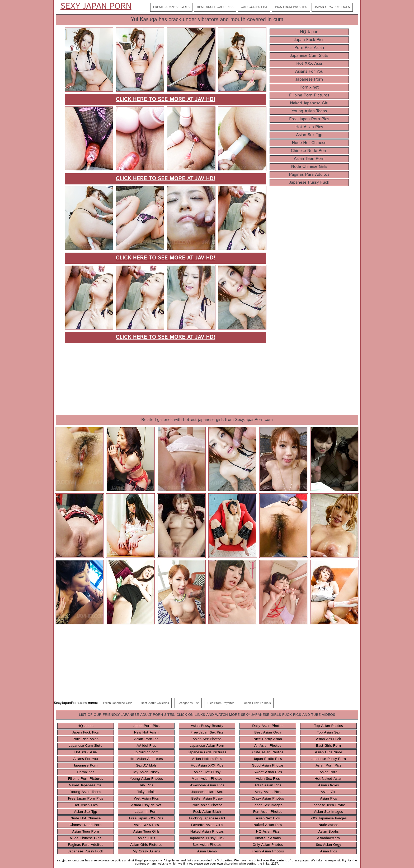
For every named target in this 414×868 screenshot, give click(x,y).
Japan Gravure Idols (332, 7)
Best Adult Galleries (215, 7)
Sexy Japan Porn (96, 7)
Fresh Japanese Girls (171, 7)
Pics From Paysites (291, 7)
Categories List (254, 7)
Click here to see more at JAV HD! (166, 99)
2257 (275, 864)
